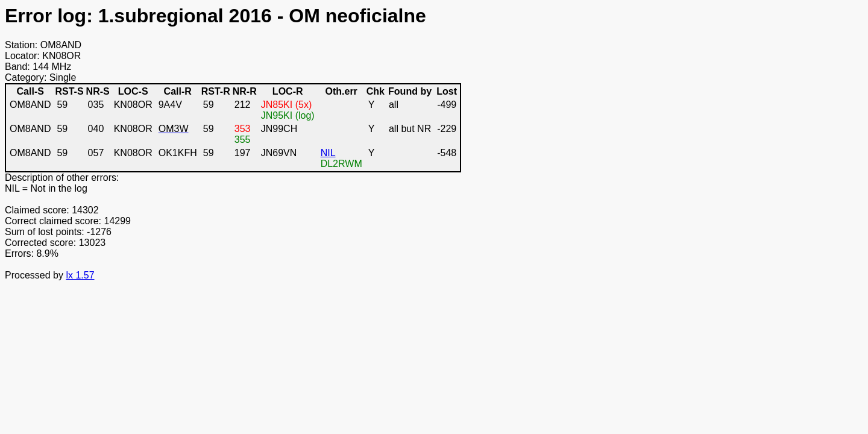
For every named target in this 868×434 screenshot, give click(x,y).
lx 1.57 (80, 275)
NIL (328, 153)
